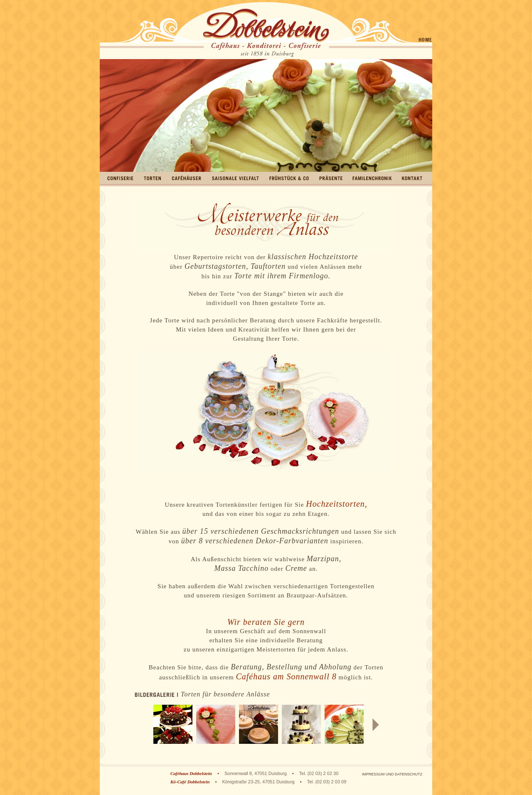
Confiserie (120, 178)
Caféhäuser (186, 178)
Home (425, 40)
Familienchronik (372, 178)
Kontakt (412, 178)
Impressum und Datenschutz (392, 774)
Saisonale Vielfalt (235, 178)
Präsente (331, 178)
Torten (152, 178)
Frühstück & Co (289, 178)
